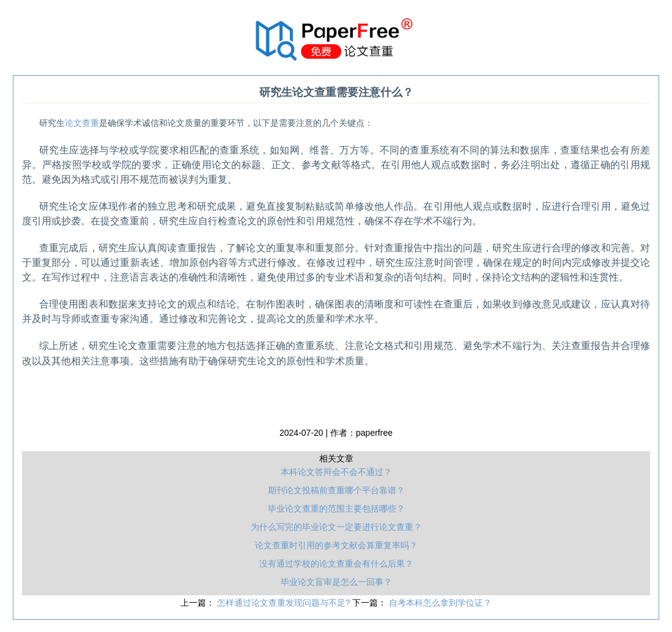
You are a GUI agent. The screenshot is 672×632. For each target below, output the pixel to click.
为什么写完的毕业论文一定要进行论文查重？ (336, 527)
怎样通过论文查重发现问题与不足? (285, 603)
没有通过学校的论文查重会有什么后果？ (336, 564)
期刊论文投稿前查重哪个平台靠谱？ (336, 490)
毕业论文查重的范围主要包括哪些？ (336, 509)
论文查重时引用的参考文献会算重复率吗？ (336, 545)
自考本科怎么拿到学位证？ (440, 603)
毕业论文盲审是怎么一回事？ (336, 582)
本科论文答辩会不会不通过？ (336, 472)
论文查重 (82, 123)
